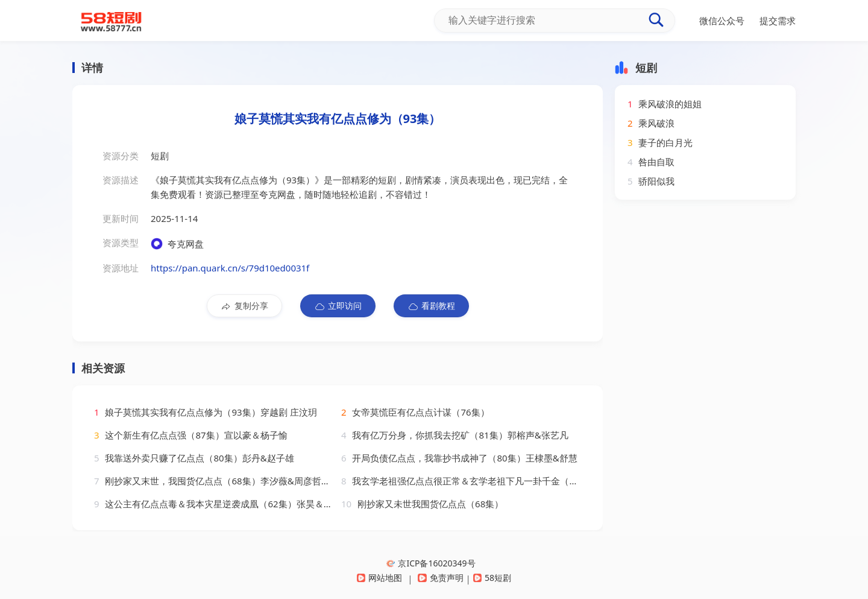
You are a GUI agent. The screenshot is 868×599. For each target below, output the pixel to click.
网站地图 (379, 578)
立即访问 (338, 306)
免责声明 (440, 578)
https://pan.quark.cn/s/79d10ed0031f (230, 268)
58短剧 (492, 578)
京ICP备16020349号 (431, 563)
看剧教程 (431, 306)
